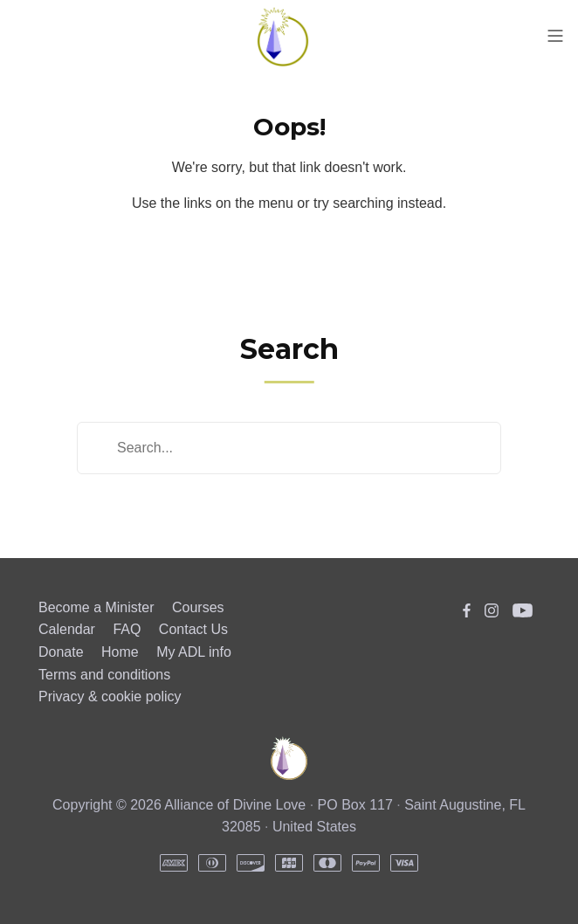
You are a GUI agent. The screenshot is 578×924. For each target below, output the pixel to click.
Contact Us (193, 629)
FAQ (127, 629)
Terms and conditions (104, 675)
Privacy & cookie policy (110, 696)
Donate (61, 652)
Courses (198, 607)
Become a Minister (96, 607)
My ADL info (194, 652)
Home (120, 652)
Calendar (67, 629)
